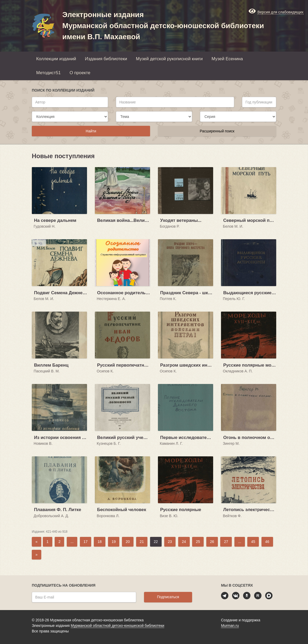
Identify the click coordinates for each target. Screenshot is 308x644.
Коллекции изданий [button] (56, 59)
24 (184, 542)
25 (198, 542)
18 (100, 542)
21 (142, 542)
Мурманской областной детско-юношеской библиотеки (117, 626)
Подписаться (168, 597)
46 (267, 542)
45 (253, 542)
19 (114, 542)
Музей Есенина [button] (227, 59)
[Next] (37, 555)
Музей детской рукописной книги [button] (169, 59)
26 (212, 542)
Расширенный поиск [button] (217, 131)
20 (128, 542)
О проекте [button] (80, 73)
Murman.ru (230, 626)
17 (86, 542)
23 (170, 542)
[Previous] (37, 542)
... (72, 542)
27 (226, 542)
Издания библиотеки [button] (106, 59)
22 (156, 542)
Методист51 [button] (48, 73)
